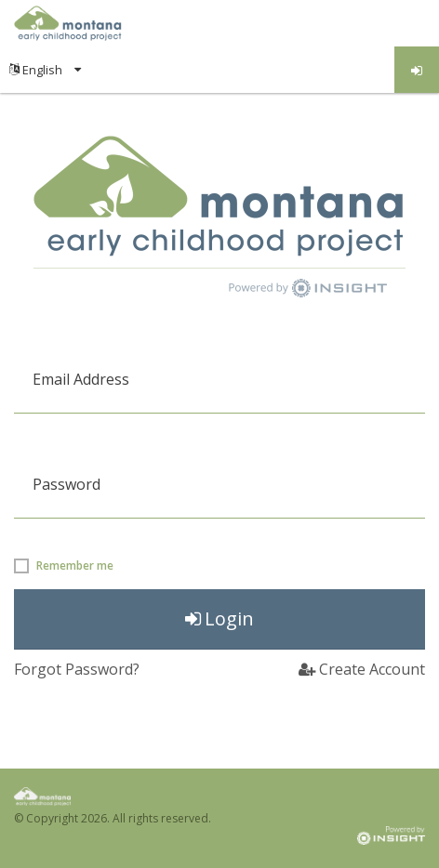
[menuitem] (45, 70)
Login (219, 618)
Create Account (362, 669)
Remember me (75, 566)
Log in (417, 71)
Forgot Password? (77, 669)
